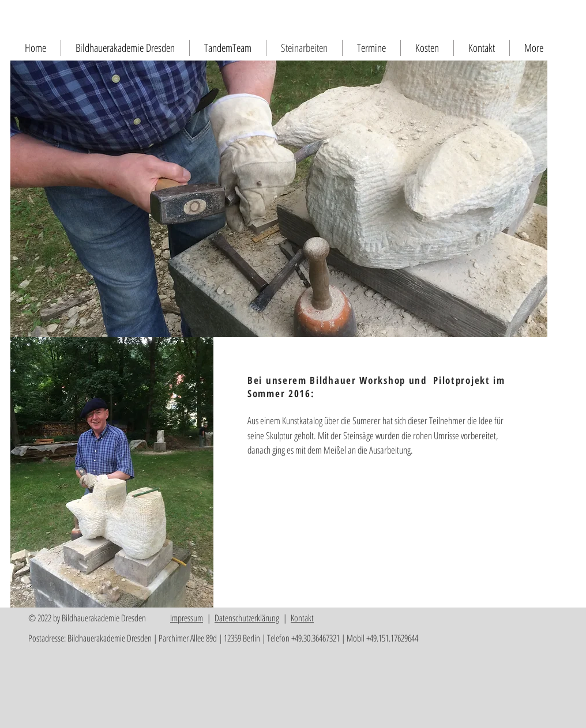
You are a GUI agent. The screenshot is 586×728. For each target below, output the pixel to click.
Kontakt (302, 618)
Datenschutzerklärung (247, 618)
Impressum (187, 618)
